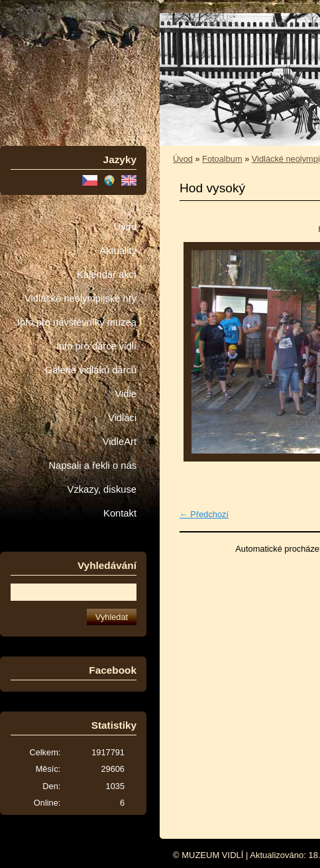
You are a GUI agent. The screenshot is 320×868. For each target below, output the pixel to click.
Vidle (126, 394)
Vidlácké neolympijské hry (80, 298)
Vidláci (122, 418)
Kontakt (120, 513)
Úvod (125, 227)
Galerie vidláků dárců (91, 370)
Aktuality (118, 251)
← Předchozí (204, 514)
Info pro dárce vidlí (96, 346)
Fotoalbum (222, 159)
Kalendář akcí (107, 275)
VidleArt (120, 442)
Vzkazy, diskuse (102, 489)
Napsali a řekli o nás (92, 465)
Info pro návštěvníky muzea (77, 322)
